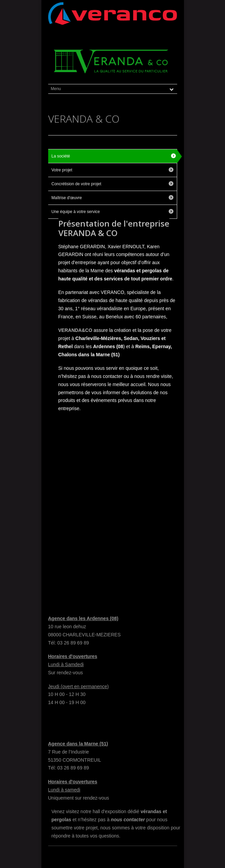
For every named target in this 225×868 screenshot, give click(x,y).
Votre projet (62, 170)
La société (61, 156)
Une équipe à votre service (76, 212)
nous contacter (128, 820)
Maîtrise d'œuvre (67, 198)
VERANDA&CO (75, 330)
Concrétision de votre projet (77, 184)
